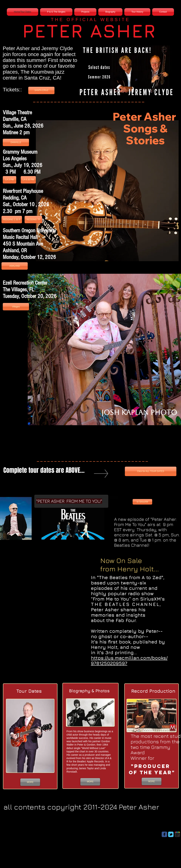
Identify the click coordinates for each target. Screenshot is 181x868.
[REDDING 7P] (33, 220)
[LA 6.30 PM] (28, 180)
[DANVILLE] (16, 142)
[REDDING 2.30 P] (12, 220)
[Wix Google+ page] (177, 834)
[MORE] (30, 782)
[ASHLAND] (15, 266)
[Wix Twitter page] (171, 834)
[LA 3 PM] (10, 180)
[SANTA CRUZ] (41, 90)
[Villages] (16, 307)
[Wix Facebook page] (164, 834)
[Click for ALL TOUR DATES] (151, 471)
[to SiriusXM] (142, 502)
